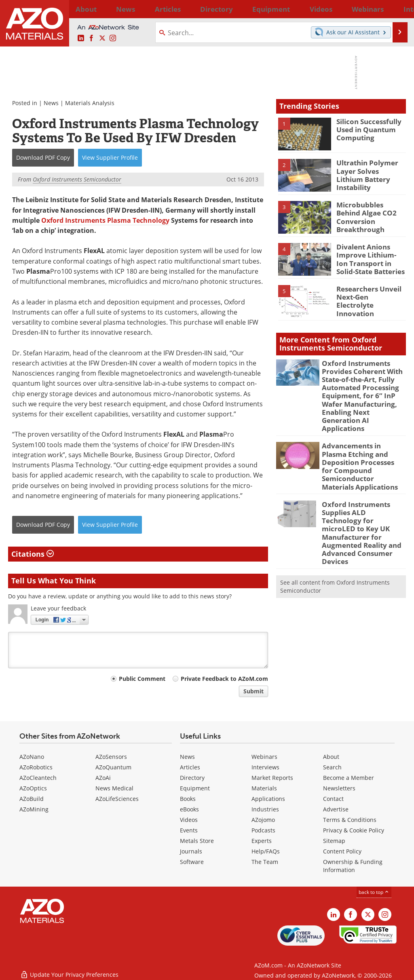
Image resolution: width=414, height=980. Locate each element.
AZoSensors (111, 757)
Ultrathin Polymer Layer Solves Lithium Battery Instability (368, 170)
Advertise (336, 809)
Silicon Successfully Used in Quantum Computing (366, 129)
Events (189, 830)
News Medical (114, 788)
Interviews (265, 767)
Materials (264, 788)
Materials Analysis (90, 103)
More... (396, 9)
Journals (191, 851)
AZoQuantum (113, 767)
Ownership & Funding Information (353, 866)
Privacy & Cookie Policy (354, 830)
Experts (262, 841)
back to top (374, 892)
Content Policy (342, 851)
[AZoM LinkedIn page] (81, 38)
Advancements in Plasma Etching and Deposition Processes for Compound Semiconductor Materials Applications (360, 443)
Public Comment (142, 679)
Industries (265, 809)
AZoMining (34, 809)
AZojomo (263, 820)
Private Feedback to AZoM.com (224, 679)
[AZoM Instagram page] (113, 38)
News (51, 103)
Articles (190, 767)
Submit (253, 691)
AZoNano (32, 757)
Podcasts (263, 830)
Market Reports (272, 778)
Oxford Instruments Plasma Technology (105, 220)
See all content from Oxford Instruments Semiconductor (335, 542)
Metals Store (197, 841)
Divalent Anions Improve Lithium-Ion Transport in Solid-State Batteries (368, 256)
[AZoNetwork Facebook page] (91, 38)
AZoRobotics (36, 767)
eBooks (189, 809)
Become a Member (349, 778)
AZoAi (103, 778)
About (331, 757)
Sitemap (334, 841)
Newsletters (339, 788)
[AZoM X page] (102, 38)
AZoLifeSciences (117, 799)
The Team (265, 862)
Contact (333, 799)
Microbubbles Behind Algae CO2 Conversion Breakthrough (370, 211)
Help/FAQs (266, 851)
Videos (189, 820)
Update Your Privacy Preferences (69, 970)
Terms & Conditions (350, 820)
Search (332, 767)
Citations (33, 554)
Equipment (195, 788)
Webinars (264, 757)
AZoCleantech (38, 778)
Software (192, 862)
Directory (186, 9)
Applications (268, 799)
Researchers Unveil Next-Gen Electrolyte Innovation (369, 294)
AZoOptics (33, 788)
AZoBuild (32, 799)
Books (188, 799)
